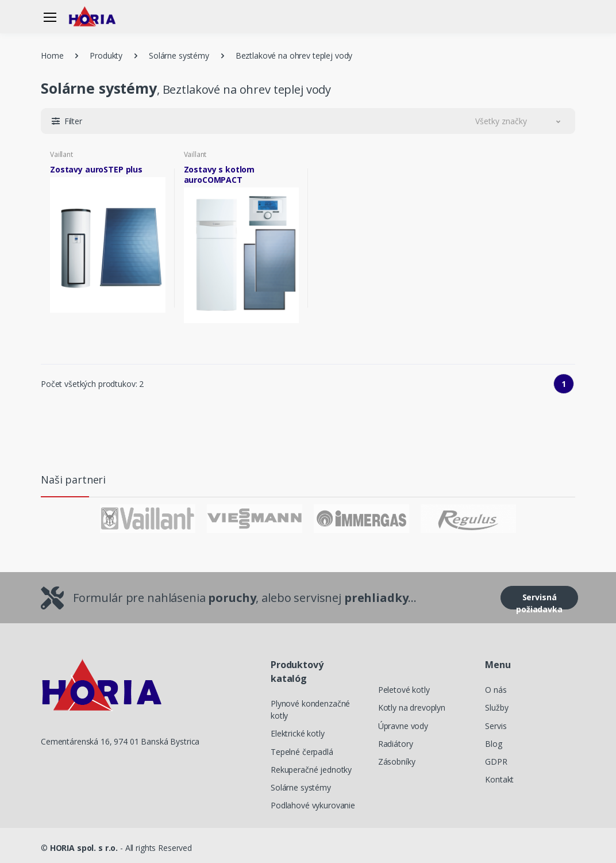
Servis (496, 726)
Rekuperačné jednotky (311, 770)
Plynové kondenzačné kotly (310, 709)
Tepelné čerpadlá (302, 752)
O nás (496, 690)
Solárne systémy (179, 55)
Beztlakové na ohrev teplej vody (294, 55)
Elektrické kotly (298, 733)
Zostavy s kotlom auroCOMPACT (220, 175)
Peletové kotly (404, 690)
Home (52, 55)
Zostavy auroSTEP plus (96, 170)
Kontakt (499, 779)
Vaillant (61, 154)
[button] (67, 121)
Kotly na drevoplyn (412, 707)
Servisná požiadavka (539, 601)
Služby (496, 707)
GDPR (496, 762)
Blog (493, 744)
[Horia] (98, 16)
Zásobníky (397, 762)
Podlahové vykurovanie (313, 805)
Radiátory (396, 744)
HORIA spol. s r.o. (84, 848)
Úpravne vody (403, 726)
